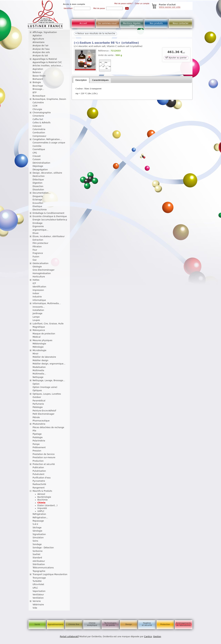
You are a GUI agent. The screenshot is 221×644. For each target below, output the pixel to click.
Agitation (37, 36)
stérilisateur (39, 561)
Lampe (36, 317)
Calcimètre (38, 103)
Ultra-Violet (38, 584)
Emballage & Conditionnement (49, 213)
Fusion (36, 257)
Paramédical (39, 401)
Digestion (38, 183)
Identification (39, 287)
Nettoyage (38, 377)
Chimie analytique (92, 624)
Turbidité (37, 581)
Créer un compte (142, 4)
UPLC (35, 588)
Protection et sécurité (44, 464)
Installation (38, 310)
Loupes (36, 320)
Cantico (148, 637)
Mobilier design (40, 360)
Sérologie (37, 531)
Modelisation (39, 367)
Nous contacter (181, 23)
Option (36, 384)
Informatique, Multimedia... (47, 303)
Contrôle (37, 146)
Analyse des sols (41, 52)
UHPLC (41, 511)
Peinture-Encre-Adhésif (44, 411)
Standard (37, 558)
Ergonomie (38, 226)
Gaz (35, 260)
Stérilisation (39, 564)
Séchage (37, 528)
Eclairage (37, 200)
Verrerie (37, 601)
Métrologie (38, 347)
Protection (165, 624)
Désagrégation (40, 170)
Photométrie (39, 424)
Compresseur (40, 136)
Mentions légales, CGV (132, 25)
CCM (35, 106)
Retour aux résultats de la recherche (95, 34)
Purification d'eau (42, 478)
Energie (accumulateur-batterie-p (50, 220)
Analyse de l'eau (41, 49)
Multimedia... (39, 374)
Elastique (37, 206)
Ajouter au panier (176, 57)
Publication (38, 468)
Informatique (39, 300)
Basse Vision (39, 76)
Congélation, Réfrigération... (47, 139)
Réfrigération (39, 514)
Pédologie (38, 407)
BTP (35, 93)
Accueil (83, 23)
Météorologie (39, 344)
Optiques (37, 390)
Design (129, 624)
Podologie (38, 437)
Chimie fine (74, 624)
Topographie (39, 571)
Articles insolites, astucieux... (48, 66)
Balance (37, 72)
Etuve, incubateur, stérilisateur (49, 236)
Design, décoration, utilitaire (47, 173)
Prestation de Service (44, 454)
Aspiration (38, 69)
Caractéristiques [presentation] (100, 80)
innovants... (39, 307)
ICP (34, 283)
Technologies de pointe (110, 624)
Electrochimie (40, 210)
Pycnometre (39, 481)
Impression (38, 290)
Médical (37, 337)
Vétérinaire (38, 605)
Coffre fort (38, 119)
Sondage (37, 544)
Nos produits (156, 23)
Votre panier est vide (170, 7)
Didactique (38, 180)
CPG (35, 153)
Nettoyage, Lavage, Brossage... (49, 380)
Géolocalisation (41, 263)
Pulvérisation (39, 471)
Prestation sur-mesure (44, 457)
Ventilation (38, 598)
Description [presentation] (81, 80)
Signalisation (39, 534)
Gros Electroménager (44, 270)
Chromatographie (42, 113)
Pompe (36, 444)
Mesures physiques (42, 340)
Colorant (37, 126)
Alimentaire (39, 42)
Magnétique (39, 327)
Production (38, 461)
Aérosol (41, 494)
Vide (35, 608)
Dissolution (38, 190)
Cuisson (37, 159)
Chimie (41, 503)
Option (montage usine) (45, 387)
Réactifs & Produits (42, 491)
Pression (37, 451)
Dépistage (38, 166)
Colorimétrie (39, 129)
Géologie (37, 267)
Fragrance (38, 253)
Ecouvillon (38, 203)
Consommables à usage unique (49, 143)
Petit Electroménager (44, 414)
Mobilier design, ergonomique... (49, 364)
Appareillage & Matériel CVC (47, 62)
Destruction (39, 176)
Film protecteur (40, 243)
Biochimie (43, 500)
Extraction (38, 240)
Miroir (36, 354)
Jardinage (38, 313)
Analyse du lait (40, 56)
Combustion (39, 133)
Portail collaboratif (69, 637)
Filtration (37, 247)
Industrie (37, 297)
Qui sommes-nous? (108, 23)
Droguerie (38, 196)
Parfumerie (38, 404)
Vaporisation (39, 591)
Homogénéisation (42, 273)
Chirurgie (37, 109)
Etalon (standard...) (47, 505)
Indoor (36, 293)
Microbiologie (40, 350)
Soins (35, 541)
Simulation (38, 538)
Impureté (42, 508)
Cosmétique (39, 149)
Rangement (39, 488)
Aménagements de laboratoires (183, 624)
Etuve (36, 233)
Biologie (37, 82)
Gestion (157, 637)
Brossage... (38, 89)
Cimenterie (38, 116)
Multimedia (38, 370)
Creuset (37, 156)
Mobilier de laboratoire (44, 357)
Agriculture (38, 39)
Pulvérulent (39, 474)
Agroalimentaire (56, 624)
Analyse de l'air (41, 46)
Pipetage (37, 434)
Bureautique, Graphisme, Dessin (49, 99)
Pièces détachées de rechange (48, 427)
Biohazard (38, 79)
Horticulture (39, 277)
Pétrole (36, 417)
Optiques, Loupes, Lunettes (47, 394)
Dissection (38, 186)
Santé (37, 624)
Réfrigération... (40, 518)
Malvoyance (39, 330)
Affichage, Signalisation (45, 32)
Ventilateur (38, 595)
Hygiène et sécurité (147, 624)
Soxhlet (37, 554)
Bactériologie (44, 497)
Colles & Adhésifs (42, 123)
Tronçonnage (39, 578)
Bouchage (38, 86)
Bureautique (39, 96)
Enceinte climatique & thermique (50, 216)
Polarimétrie (39, 441)
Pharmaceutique (41, 421)
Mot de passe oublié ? (124, 4)
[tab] (81, 80)
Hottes (36, 280)
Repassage (38, 521)
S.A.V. (36, 524)
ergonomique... (40, 230)
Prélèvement (39, 447)
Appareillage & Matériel (45, 59)
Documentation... (42, 193)
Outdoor (37, 397)
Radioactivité (39, 484)
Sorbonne (38, 551)
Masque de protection (44, 334)
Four (35, 250)
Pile (34, 431)
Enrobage (38, 223)
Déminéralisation (41, 163)
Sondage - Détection (43, 548)
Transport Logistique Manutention (50, 574)
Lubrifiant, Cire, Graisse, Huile (48, 324)
